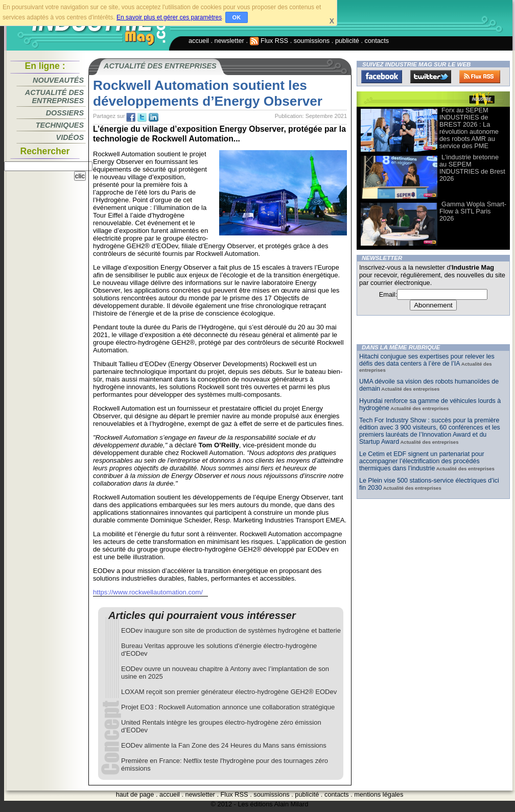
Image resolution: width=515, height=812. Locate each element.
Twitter (431, 77)
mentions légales (379, 794)
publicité (347, 41)
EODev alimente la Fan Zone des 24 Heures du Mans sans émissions (224, 745)
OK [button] (237, 17)
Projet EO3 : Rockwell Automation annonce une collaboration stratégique (228, 707)
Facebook (382, 77)
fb (131, 117)
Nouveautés (58, 80)
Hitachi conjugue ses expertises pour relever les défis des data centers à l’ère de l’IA (427, 360)
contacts (377, 41)
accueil (199, 41)
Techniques (60, 125)
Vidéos (70, 137)
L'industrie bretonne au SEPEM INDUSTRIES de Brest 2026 (472, 168)
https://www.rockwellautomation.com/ (148, 592)
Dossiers (65, 113)
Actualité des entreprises (54, 97)
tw (142, 117)
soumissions (312, 41)
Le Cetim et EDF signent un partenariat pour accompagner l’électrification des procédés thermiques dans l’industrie (422, 461)
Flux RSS (269, 41)
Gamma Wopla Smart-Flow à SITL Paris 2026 (473, 211)
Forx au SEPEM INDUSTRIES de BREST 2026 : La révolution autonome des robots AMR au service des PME (469, 128)
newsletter (229, 41)
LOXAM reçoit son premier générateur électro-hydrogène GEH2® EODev (229, 692)
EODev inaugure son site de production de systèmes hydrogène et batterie (231, 630)
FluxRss (480, 77)
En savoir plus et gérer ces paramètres (169, 17)
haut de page (135, 794)
